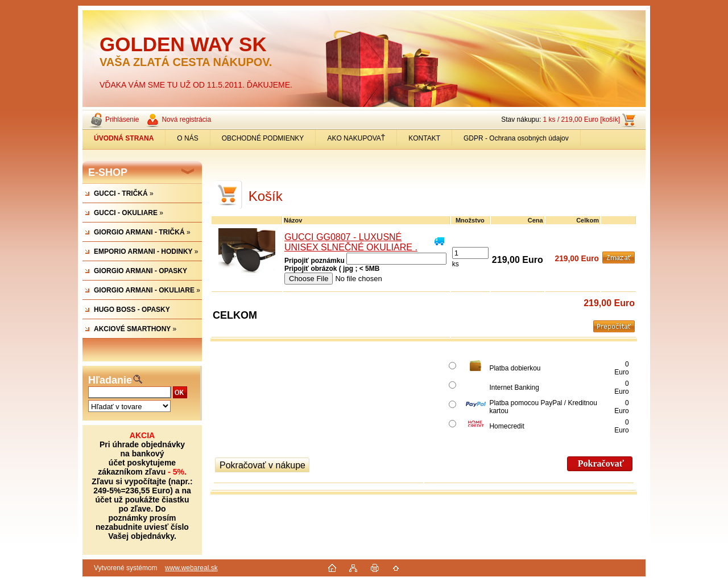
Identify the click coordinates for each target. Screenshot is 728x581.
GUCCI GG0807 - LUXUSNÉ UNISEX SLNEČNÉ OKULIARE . (351, 242)
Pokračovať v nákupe (262, 465)
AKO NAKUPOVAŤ (356, 138)
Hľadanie (110, 380)
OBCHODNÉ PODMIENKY (263, 138)
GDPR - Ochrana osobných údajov (516, 138)
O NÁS (187, 138)
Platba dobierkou (515, 368)
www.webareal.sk (191, 568)
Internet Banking (514, 388)
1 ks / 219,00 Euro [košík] (582, 120)
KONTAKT (424, 138)
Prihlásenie (122, 120)
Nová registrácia (186, 120)
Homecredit (506, 426)
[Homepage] (124, 138)
